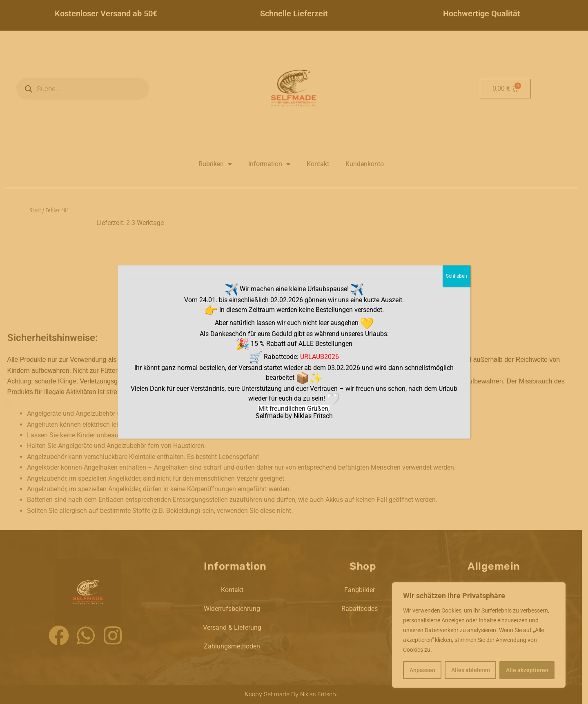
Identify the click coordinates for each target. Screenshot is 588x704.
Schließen (457, 276)
